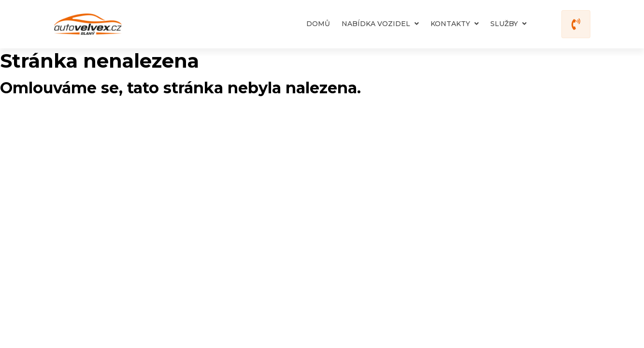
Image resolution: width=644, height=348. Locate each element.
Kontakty (455, 24)
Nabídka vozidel (380, 24)
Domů (318, 24)
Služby (508, 24)
